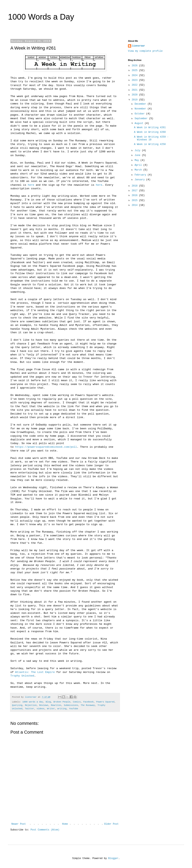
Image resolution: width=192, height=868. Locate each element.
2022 (135, 85)
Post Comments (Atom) (45, 830)
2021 (135, 90)
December (141, 104)
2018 (135, 186)
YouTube (73, 709)
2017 (135, 191)
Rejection (31, 705)
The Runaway (88, 705)
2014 (135, 205)
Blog (48, 702)
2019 (135, 100)
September (142, 119)
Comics (77, 702)
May (137, 160)
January (140, 180)
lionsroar (138, 46)
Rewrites (56, 705)
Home (65, 824)
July (138, 151)
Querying (17, 705)
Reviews (44, 705)
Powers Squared (105, 702)
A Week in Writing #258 (150, 144)
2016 (135, 195)
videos (40, 709)
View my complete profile (145, 51)
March (139, 170)
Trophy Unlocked (22, 676)
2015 (135, 200)
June (138, 155)
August (140, 123)
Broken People (62, 702)
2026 (135, 66)
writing (62, 709)
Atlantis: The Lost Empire (35, 672)
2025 (135, 70)
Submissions (71, 705)
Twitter (29, 709)
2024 (135, 75)
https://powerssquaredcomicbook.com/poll (46, 447)
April (139, 165)
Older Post (111, 824)
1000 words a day (33, 702)
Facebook (88, 702)
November (141, 109)
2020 (135, 95)
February (141, 175)
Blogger (113, 858)
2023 (135, 80)
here (31, 185)
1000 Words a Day (41, 17)
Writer (51, 709)
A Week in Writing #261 (150, 128)
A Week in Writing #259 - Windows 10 (151, 138)
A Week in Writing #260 (150, 132)
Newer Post (19, 824)
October (140, 114)
